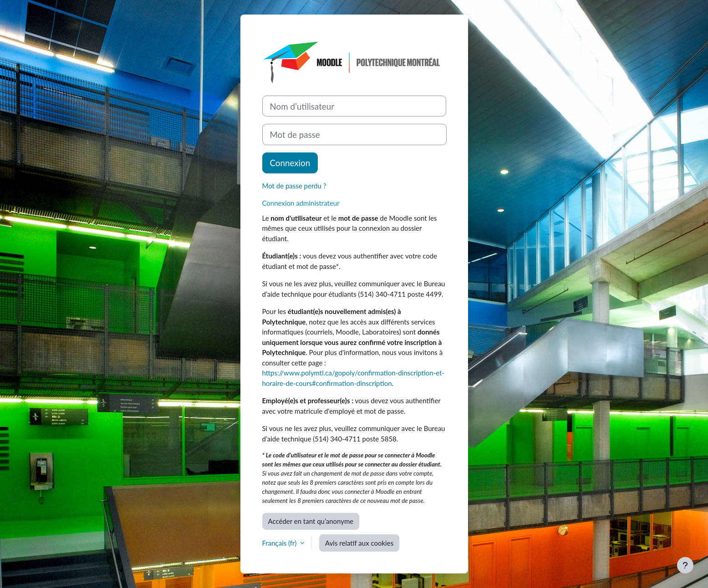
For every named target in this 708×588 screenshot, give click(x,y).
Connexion (290, 163)
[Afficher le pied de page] (685, 565)
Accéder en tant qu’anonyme (311, 521)
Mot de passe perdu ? (294, 186)
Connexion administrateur (301, 203)
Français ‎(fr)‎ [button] (280, 543)
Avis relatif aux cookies (359, 543)
